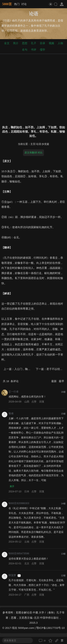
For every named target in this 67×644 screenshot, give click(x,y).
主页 (33, 144)
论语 (39, 144)
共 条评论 (11, 381)
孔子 (34, 43)
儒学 (43, 50)
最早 (61, 381)
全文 (7, 43)
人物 (60, 43)
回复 (42, 402)
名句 (25, 50)
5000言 (7, 4)
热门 (17, 4)
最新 (54, 381)
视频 (51, 43)
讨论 (24, 4)
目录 (43, 43)
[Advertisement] (33, 89)
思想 (25, 43)
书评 (34, 50)
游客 (19, 575)
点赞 (34, 402)
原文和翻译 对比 (34, 153)
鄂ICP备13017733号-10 (50, 628)
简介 (16, 43)
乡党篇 (45, 144)
